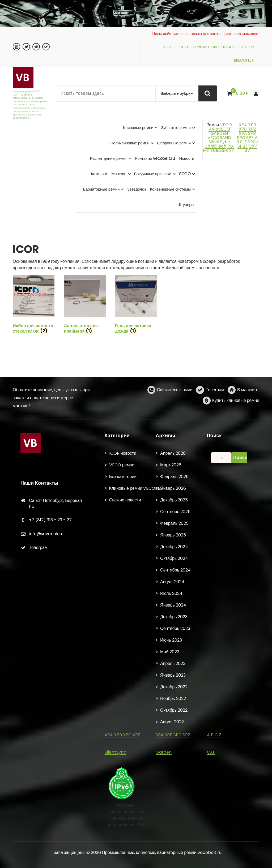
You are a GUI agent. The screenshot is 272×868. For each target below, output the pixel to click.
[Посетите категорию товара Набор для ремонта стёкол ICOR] (34, 306)
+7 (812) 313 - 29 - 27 (50, 864)
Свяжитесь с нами (175, 409)
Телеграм (215, 409)
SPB (252, 133)
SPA (243, 133)
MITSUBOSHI (214, 47)
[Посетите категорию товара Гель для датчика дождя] (136, 306)
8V (247, 150)
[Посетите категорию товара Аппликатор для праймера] (85, 306)
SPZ (250, 138)
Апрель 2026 (173, 797)
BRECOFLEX (244, 60)
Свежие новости (125, 844)
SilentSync (219, 142)
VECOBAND (219, 138)
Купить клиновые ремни (236, 420)
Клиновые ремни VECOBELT (137, 832)
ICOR (249, 47)
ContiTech (215, 146)
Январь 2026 (173, 832)
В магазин (247, 409)
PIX (199, 47)
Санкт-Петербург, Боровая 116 (55, 847)
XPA (243, 125)
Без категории (123, 820)
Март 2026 (171, 809)
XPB (252, 125)
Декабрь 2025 (174, 844)
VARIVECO (219, 129)
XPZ (252, 129)
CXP (253, 146)
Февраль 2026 (174, 820)
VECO (168, 47)
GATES (232, 47)
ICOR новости (123, 797)
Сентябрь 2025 (175, 855)
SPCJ (253, 142)
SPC (241, 138)
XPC (243, 129)
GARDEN (219, 133)
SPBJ (243, 146)
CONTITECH (185, 47)
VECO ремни (122, 809)
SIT (241, 47)
